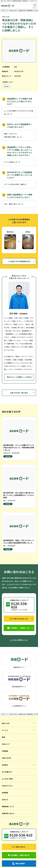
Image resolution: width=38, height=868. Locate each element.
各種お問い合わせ (8, 813)
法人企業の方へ (7, 772)
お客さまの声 (6, 758)
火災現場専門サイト (19, 699)
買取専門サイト (19, 661)
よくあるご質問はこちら (19, 640)
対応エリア (6, 744)
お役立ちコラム (7, 786)
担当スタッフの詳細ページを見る (19, 377)
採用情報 (5, 793)
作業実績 (5, 751)
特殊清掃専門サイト (19, 680)
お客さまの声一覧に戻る (19, 393)
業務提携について (8, 806)
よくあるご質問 (7, 779)
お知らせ (5, 800)
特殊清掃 (6, 86)
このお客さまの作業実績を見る (19, 261)
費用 (3, 737)
